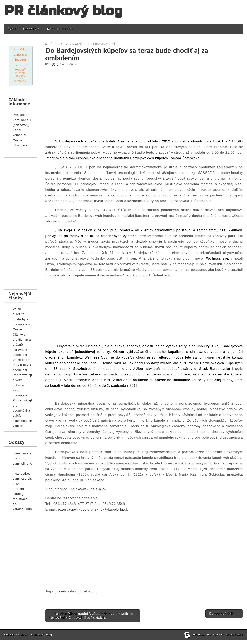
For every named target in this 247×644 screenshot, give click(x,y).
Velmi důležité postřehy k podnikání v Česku (21, 319)
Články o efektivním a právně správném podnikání (22, 345)
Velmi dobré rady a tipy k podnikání (22, 365)
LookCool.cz (235, 639)
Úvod (12, 29)
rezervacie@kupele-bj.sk (78, 509)
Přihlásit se (21, 115)
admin (54, 64)
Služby (51, 44)
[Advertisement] (144, 97)
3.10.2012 (69, 64)
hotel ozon (87, 591)
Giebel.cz (198, 639)
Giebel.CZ (31, 29)
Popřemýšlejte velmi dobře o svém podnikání (22, 385)
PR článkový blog (63, 11)
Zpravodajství (103, 44)
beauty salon (66, 591)
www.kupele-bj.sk (92, 489)
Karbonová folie (224, 614)
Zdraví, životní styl (74, 44)
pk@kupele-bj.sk (114, 509)
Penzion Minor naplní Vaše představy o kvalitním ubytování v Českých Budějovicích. (91, 616)
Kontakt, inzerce (60, 29)
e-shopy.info (215, 639)
